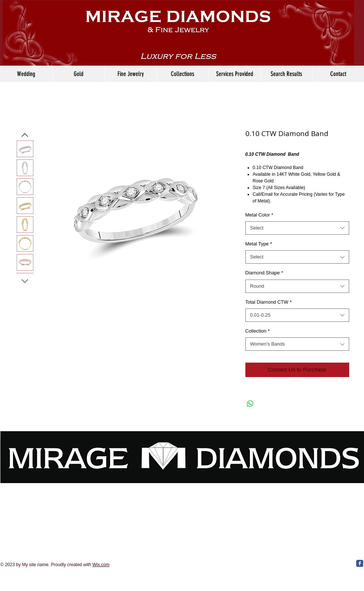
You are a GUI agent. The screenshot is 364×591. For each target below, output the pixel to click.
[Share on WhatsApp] (250, 404)
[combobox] (297, 228)
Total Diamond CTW (269, 302)
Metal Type (259, 244)
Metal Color (259, 215)
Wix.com (101, 565)
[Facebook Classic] (360, 563)
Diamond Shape (264, 273)
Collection (258, 331)
